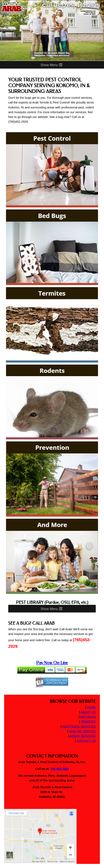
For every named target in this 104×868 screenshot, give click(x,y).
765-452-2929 (60, 769)
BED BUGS (88, 717)
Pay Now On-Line (52, 663)
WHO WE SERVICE (82, 731)
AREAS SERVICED (83, 736)
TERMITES (88, 722)
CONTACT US (86, 741)
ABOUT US (88, 712)
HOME (91, 707)
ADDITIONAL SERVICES (79, 727)
